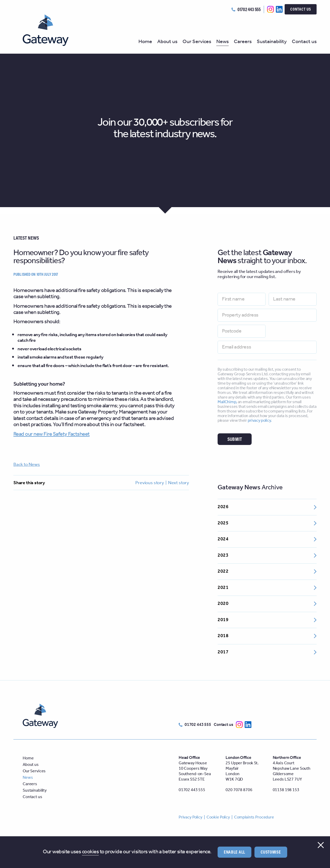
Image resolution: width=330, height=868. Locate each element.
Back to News (27, 465)
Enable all (234, 852)
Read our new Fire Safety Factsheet (52, 434)
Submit (235, 439)
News (222, 42)
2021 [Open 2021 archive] (267, 588)
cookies (90, 852)
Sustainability (272, 42)
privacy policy (259, 421)
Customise (271, 852)
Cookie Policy (218, 817)
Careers (243, 42)
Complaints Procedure (254, 817)
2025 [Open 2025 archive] (267, 523)
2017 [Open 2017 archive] (267, 652)
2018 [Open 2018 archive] (267, 636)
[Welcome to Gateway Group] (50, 30)
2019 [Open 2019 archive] (267, 620)
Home (145, 42)
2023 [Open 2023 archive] (267, 555)
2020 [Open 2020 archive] (267, 604)
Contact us (301, 9)
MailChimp (227, 402)
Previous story (150, 483)
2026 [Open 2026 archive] (267, 507)
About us (167, 42)
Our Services (197, 42)
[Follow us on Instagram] (270, 9)
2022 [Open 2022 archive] (267, 571)
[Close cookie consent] (321, 845)
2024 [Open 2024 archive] (267, 539)
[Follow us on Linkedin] (279, 9)
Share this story (29, 483)
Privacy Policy (191, 817)
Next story (179, 483)
